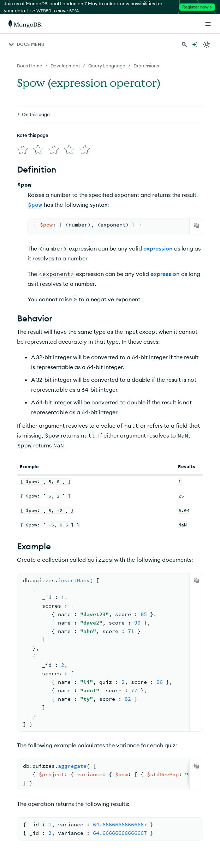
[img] (23, 150)
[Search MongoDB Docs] (184, 44)
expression (158, 248)
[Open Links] (208, 24)
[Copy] (196, 225)
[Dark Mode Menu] (207, 44)
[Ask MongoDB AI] (195, 44)
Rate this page (33, 135)
